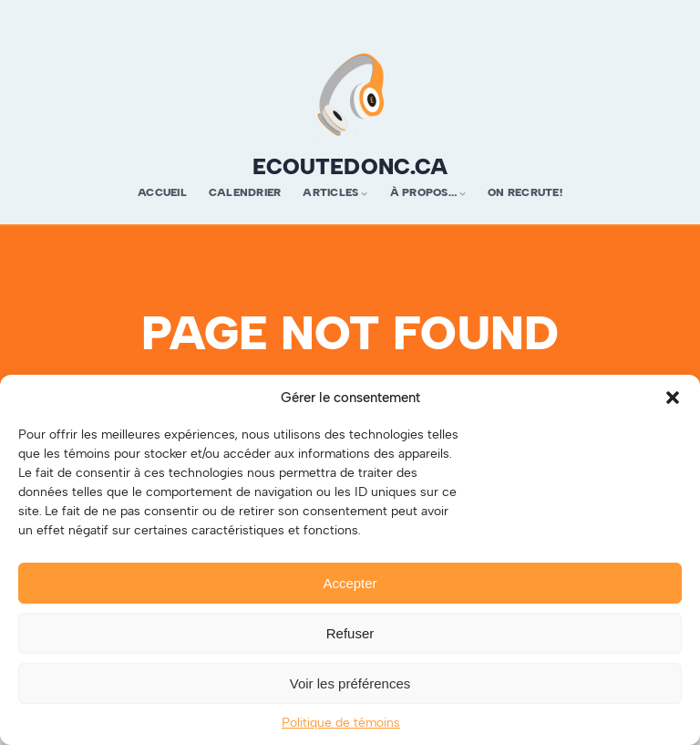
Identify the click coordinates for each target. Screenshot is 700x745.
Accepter (350, 583)
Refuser (350, 633)
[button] (673, 398)
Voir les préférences (350, 683)
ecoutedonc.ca (350, 166)
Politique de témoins (341, 723)
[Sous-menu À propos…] (463, 193)
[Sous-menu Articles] (364, 193)
